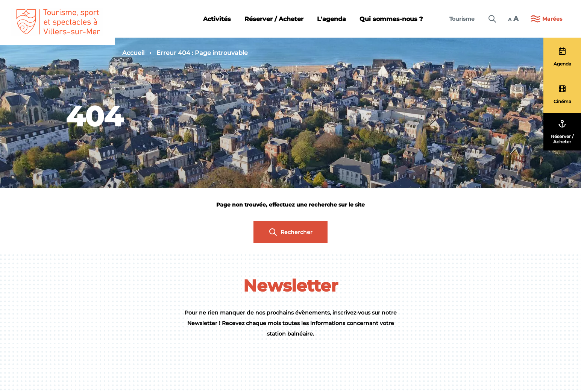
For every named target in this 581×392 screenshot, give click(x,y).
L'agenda (331, 19)
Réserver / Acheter (274, 19)
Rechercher (290, 232)
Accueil (133, 53)
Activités (217, 19)
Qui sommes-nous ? (391, 19)
